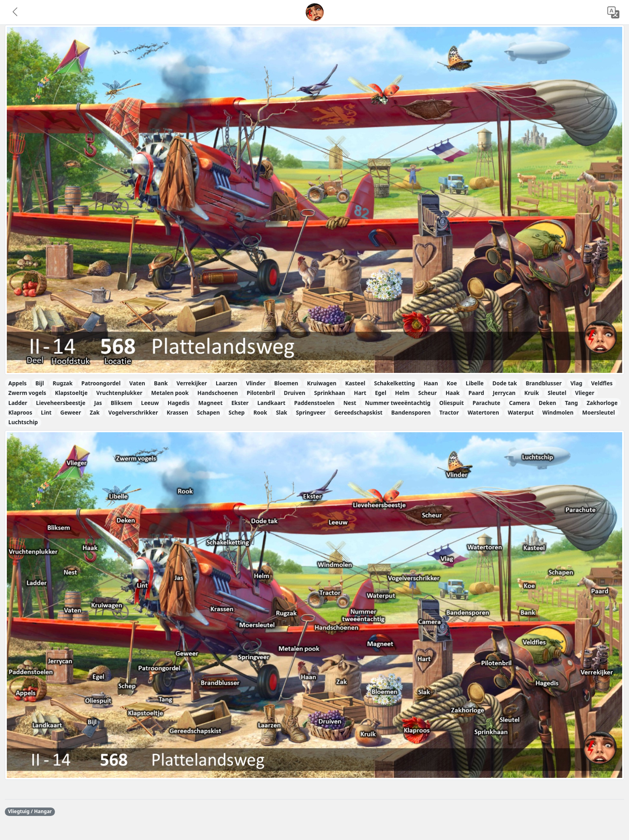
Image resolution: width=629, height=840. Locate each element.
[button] (16, 12)
